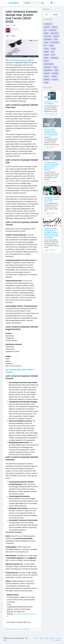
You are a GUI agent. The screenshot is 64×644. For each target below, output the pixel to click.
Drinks (46, 52)
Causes (51, 46)
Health (46, 61)
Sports (46, 76)
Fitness (46, 55)
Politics (55, 79)
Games (46, 58)
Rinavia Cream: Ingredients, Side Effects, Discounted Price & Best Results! (51, 132)
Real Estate (54, 33)
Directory (58, 640)
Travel (46, 33)
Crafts (46, 49)
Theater (54, 76)
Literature (47, 67)
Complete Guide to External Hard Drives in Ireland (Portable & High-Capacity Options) (52, 166)
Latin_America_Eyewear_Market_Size (19, 622)
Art (45, 46)
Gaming (56, 36)
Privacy (47, 638)
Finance (55, 27)
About (37, 638)
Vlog (56, 39)
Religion (47, 73)
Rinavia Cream (49, 147)
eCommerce (48, 39)
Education (47, 36)
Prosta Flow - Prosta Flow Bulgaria (51, 103)
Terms (42, 638)
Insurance (52, 30)
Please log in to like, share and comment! (17, 629)
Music (55, 67)
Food (53, 55)
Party (56, 70)
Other (14, 25)
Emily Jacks (15, 29)
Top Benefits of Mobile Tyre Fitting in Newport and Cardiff (52, 199)
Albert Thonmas (49, 182)
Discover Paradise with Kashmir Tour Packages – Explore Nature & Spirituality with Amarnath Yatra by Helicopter (51, 233)
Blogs (8, 25)
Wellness (47, 79)
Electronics (55, 42)
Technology (48, 24)
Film (52, 52)
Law (45, 30)
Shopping (55, 73)
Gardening (54, 58)
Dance (53, 49)
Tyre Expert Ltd (49, 213)
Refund (52, 638)
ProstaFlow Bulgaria (50, 114)
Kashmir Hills (49, 249)
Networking (48, 70)
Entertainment (49, 64)
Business (47, 27)
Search (55, 15)
